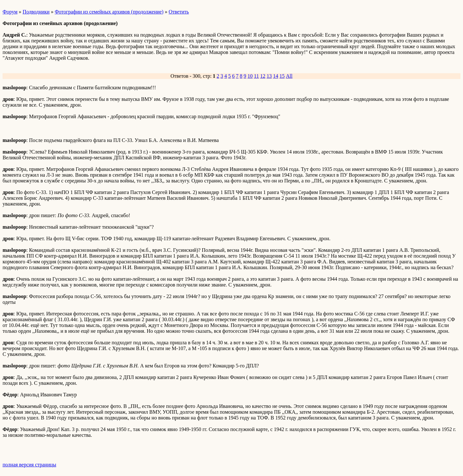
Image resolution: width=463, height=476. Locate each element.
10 (250, 76)
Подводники (36, 12)
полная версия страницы (29, 465)
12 (263, 76)
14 (276, 76)
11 (256, 76)
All (289, 76)
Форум (10, 12)
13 (269, 76)
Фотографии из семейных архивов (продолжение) (109, 12)
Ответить (179, 12)
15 (282, 76)
